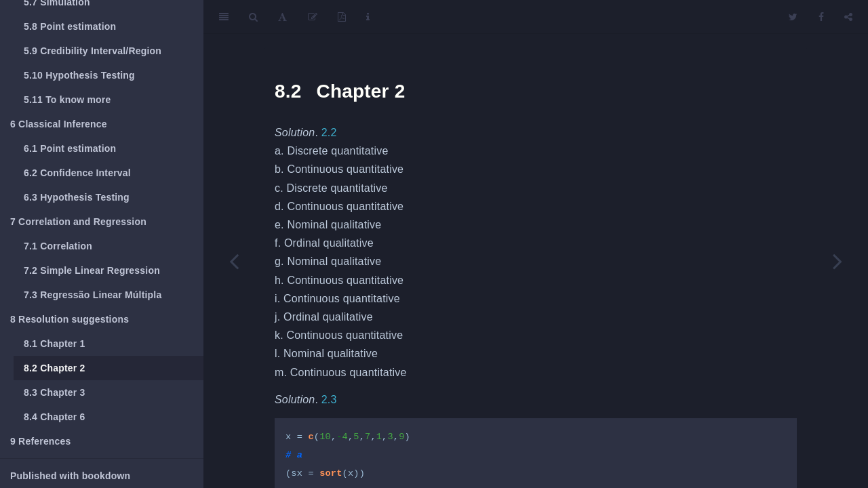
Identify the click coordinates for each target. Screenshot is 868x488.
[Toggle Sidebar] (224, 17)
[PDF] (342, 17)
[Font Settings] (282, 17)
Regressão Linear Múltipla (93, 295)
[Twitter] (793, 17)
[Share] (848, 17)
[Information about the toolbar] (368, 17)
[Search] (253, 17)
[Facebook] (821, 17)
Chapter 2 (55, 368)
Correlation (58, 246)
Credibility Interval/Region (93, 51)
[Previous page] (234, 261)
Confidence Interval (77, 173)
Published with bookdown (70, 476)
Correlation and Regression (78, 222)
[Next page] (837, 261)
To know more (67, 100)
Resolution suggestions (70, 319)
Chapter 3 (55, 392)
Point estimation (70, 26)
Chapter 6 (55, 417)
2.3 (329, 400)
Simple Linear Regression (92, 270)
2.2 (329, 133)
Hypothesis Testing (79, 75)
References (41, 441)
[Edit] (313, 17)
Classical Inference (59, 124)
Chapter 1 (55, 344)
